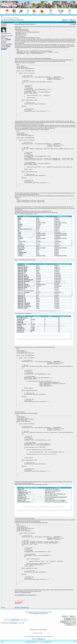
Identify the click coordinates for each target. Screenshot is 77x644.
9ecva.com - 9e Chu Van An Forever (9, 18)
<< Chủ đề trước (64, 22)
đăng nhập (49, 612)
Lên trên (3, 607)
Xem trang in (16, 620)
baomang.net (28, 642)
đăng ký (46, 613)
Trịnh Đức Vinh (48, 642)
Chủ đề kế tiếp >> (72, 22)
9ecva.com (34, 642)
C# (19, 18)
